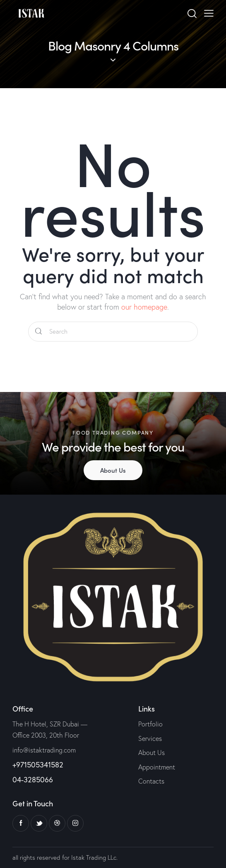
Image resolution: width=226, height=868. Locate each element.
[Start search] (38, 332)
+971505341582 (38, 765)
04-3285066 (33, 779)
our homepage (144, 307)
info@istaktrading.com (44, 750)
